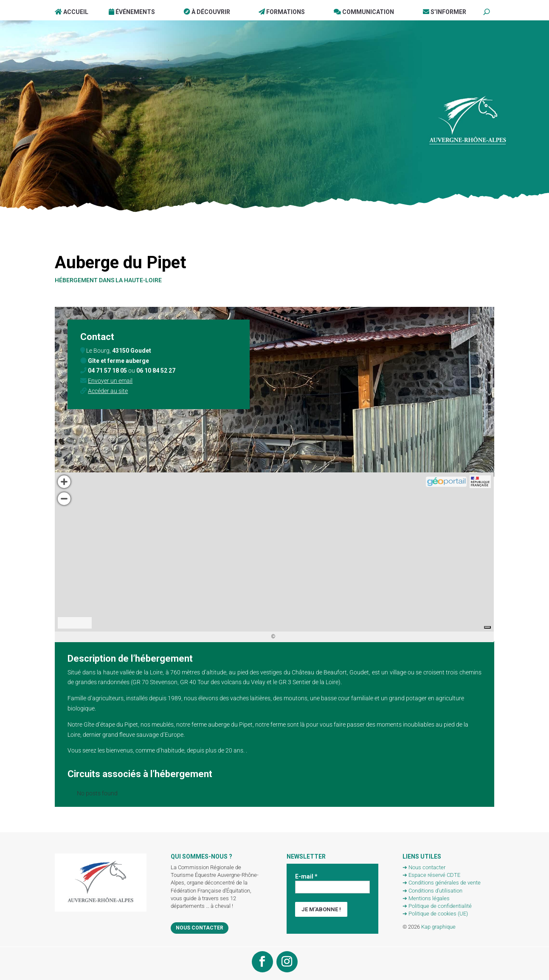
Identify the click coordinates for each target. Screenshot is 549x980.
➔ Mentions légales (426, 898)
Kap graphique (438, 927)
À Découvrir (207, 12)
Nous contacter (200, 928)
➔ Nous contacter (424, 867)
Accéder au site (108, 391)
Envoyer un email (110, 381)
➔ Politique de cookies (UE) (435, 914)
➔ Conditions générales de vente (442, 883)
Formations (282, 12)
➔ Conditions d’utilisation (432, 891)
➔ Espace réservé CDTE (431, 875)
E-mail (306, 876)
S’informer (445, 12)
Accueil (72, 12)
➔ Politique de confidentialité (437, 906)
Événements (132, 12)
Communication (364, 12)
